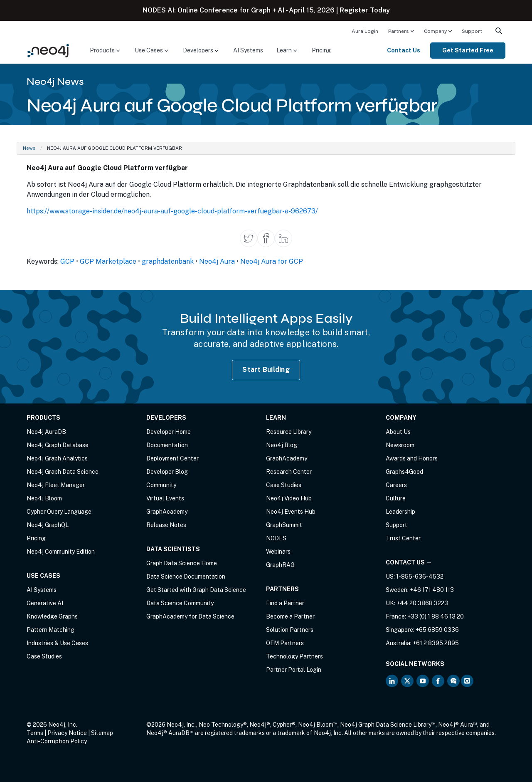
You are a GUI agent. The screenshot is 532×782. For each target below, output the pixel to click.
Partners (399, 31)
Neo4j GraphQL (48, 525)
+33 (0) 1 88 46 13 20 (436, 616)
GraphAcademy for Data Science (190, 616)
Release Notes (166, 525)
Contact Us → (409, 562)
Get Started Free (468, 50)
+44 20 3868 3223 (422, 603)
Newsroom (400, 445)
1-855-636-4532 (420, 577)
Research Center (289, 472)
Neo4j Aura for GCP (272, 261)
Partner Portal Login (294, 670)
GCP (67, 261)
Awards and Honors (412, 458)
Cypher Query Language (59, 512)
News (29, 148)
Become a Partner (290, 616)
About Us (398, 432)
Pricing (321, 50)
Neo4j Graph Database (58, 445)
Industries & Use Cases (57, 643)
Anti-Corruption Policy (57, 741)
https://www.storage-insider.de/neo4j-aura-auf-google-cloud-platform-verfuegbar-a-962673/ (172, 211)
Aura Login (365, 31)
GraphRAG (280, 565)
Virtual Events (165, 498)
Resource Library (289, 432)
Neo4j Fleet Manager (56, 485)
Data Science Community (180, 603)
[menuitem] (365, 31)
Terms (35, 733)
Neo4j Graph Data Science (63, 472)
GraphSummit (284, 525)
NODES (276, 538)
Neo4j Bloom (44, 498)
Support (472, 31)
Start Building (266, 370)
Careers (396, 485)
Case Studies (44, 656)
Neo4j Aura (217, 261)
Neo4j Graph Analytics (57, 458)
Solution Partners (290, 630)
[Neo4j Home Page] (48, 50)
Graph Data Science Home (182, 563)
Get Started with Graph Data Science (196, 590)
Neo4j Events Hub (291, 512)
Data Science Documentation (186, 577)
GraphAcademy (167, 512)
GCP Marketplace (108, 261)
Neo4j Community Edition (61, 552)
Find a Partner (285, 603)
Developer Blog (167, 472)
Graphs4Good (404, 472)
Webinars (278, 552)
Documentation (167, 445)
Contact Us (404, 50)
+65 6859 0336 (437, 630)
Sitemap (102, 733)
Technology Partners (294, 656)
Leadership (400, 512)
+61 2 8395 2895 (436, 643)
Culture (396, 498)
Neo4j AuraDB (46, 432)
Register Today (365, 10)
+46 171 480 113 (432, 590)
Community (161, 485)
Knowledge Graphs (52, 616)
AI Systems (248, 50)
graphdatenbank (168, 261)
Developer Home (169, 432)
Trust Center (403, 538)
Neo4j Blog (282, 445)
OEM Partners (285, 643)
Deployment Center (172, 458)
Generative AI (45, 603)
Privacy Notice (67, 733)
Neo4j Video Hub (289, 498)
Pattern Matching (50, 630)
